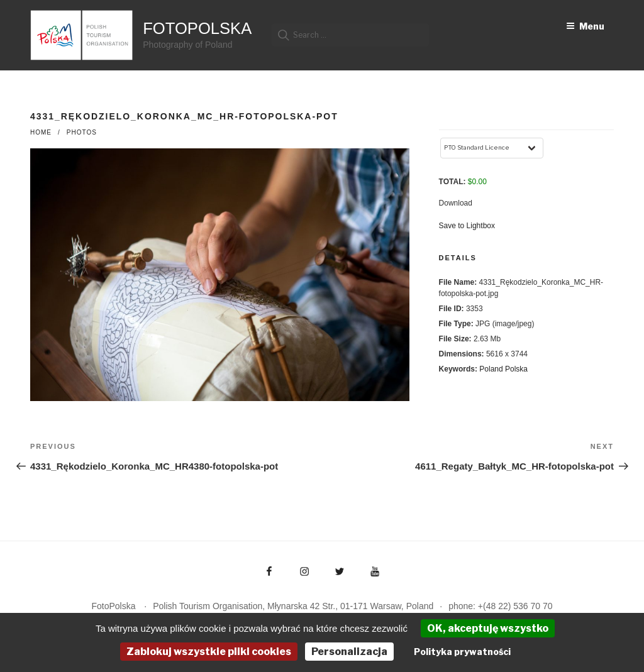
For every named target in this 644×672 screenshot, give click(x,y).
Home (41, 132)
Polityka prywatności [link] (462, 652)
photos (82, 132)
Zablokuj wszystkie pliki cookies (209, 652)
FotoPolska (197, 28)
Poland (491, 369)
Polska (516, 369)
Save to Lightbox (467, 226)
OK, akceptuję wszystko (488, 628)
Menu (585, 26)
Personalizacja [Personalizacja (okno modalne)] (349, 652)
